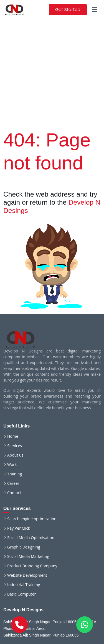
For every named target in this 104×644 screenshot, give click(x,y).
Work (12, 465)
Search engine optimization (32, 519)
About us (15, 455)
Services (15, 446)
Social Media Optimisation (31, 538)
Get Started (68, 10)
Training (15, 474)
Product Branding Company (32, 566)
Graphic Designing (24, 547)
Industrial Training (24, 585)
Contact (14, 493)
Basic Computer (21, 594)
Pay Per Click (19, 528)
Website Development (27, 575)
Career (13, 483)
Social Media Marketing (28, 557)
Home (13, 436)
